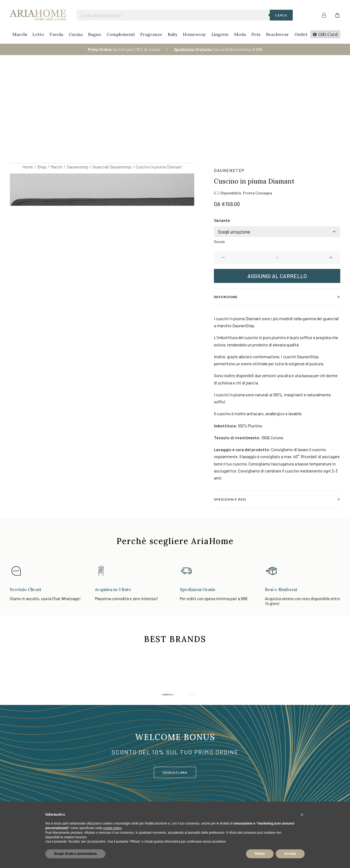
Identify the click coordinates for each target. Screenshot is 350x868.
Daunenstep (78, 79)
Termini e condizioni (300, 785)
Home (28, 79)
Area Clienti (230, 771)
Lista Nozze (168, 799)
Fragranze (151, 34)
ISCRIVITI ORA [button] (175, 684)
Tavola (56, 34)
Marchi (20, 34)
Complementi (121, 34)
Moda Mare (167, 792)
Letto (38, 34)
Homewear (194, 34)
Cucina (76, 34)
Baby (173, 34)
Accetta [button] (290, 854)
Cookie (288, 771)
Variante (222, 132)
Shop (42, 79)
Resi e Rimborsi (234, 799)
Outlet (301, 34)
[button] (223, 169)
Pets (256, 34)
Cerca (281, 15)
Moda (240, 34)
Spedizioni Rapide (236, 792)
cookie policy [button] (112, 828)
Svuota (219, 153)
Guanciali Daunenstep (112, 79)
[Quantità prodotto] (277, 169)
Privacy (289, 778)
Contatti (228, 778)
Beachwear (277, 34)
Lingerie (220, 34)
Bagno (95, 34)
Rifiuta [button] (260, 854)
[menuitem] (327, 15)
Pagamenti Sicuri (235, 785)
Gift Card (328, 34)
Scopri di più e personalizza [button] (75, 854)
